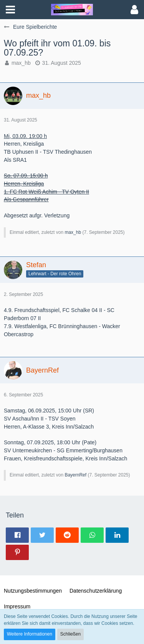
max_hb (21, 63)
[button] (10, 10)
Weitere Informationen (30, 634)
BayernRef (75, 475)
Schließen (70, 634)
